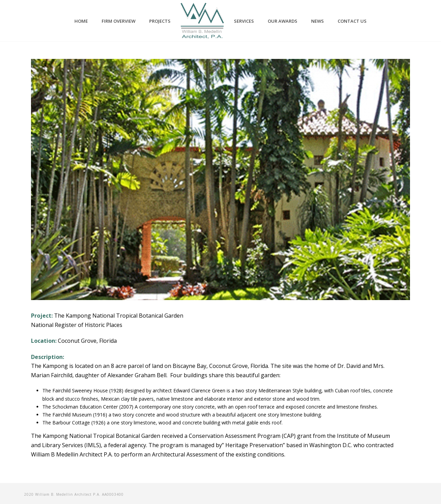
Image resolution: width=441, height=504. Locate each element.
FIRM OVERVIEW (119, 21)
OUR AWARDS (283, 21)
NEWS (317, 21)
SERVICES (244, 21)
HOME (81, 21)
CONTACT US (352, 21)
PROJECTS (160, 21)
